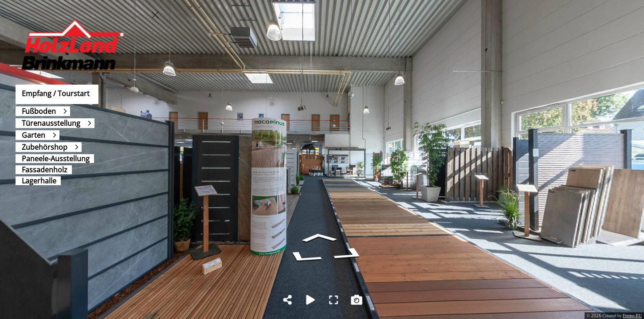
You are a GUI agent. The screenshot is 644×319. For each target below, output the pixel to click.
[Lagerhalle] (38, 181)
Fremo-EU (632, 316)
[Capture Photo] (357, 300)
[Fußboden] (43, 111)
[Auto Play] (310, 300)
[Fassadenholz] (44, 170)
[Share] (287, 300)
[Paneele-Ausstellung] (55, 159)
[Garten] (37, 135)
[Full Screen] (334, 300)
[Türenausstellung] (55, 123)
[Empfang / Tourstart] (57, 94)
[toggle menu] (155, 15)
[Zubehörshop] (49, 147)
